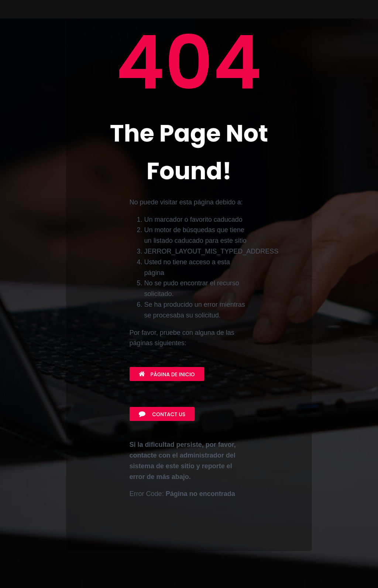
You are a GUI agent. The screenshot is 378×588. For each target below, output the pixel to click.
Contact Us (162, 414)
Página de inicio (167, 374)
